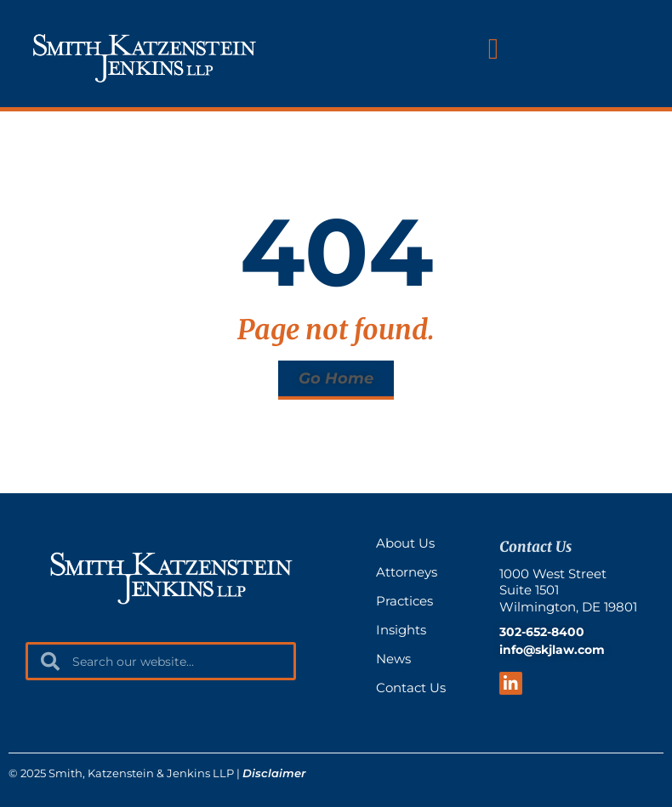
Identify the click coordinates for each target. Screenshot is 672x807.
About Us (405, 543)
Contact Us (411, 688)
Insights (401, 630)
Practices (404, 601)
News (393, 659)
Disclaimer (274, 773)
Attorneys (407, 572)
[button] (493, 49)
